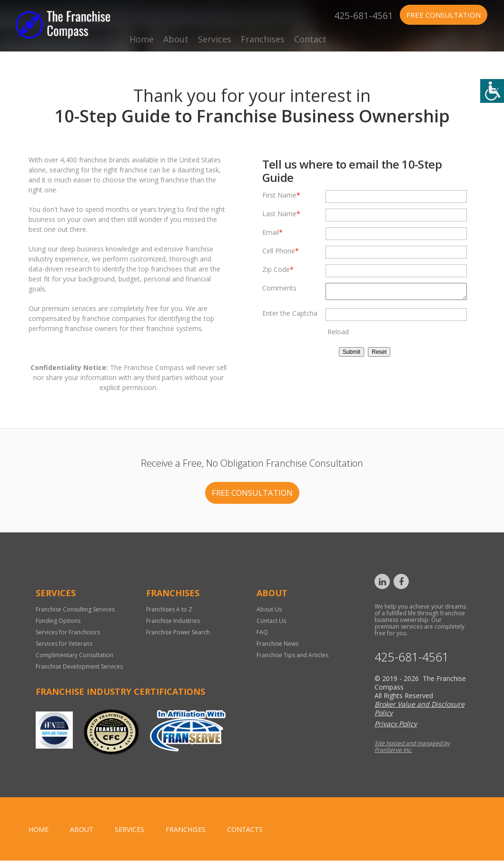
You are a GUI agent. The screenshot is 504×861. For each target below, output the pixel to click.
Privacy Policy (396, 724)
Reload (338, 335)
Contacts (245, 830)
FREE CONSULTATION (252, 493)
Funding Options (58, 621)
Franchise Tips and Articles (292, 656)
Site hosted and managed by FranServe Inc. (412, 747)
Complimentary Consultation (74, 656)
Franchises (263, 39)
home (39, 830)
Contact (310, 39)
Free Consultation (444, 15)
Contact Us (271, 621)
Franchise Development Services (79, 667)
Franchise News (277, 644)
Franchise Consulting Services (75, 610)
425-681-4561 (364, 15)
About (176, 39)
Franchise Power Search (178, 633)
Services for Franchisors (68, 633)
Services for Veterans (64, 644)
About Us (269, 610)
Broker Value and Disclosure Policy (420, 709)
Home (142, 39)
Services (215, 39)
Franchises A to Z (169, 610)
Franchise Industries (173, 621)
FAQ (262, 633)
